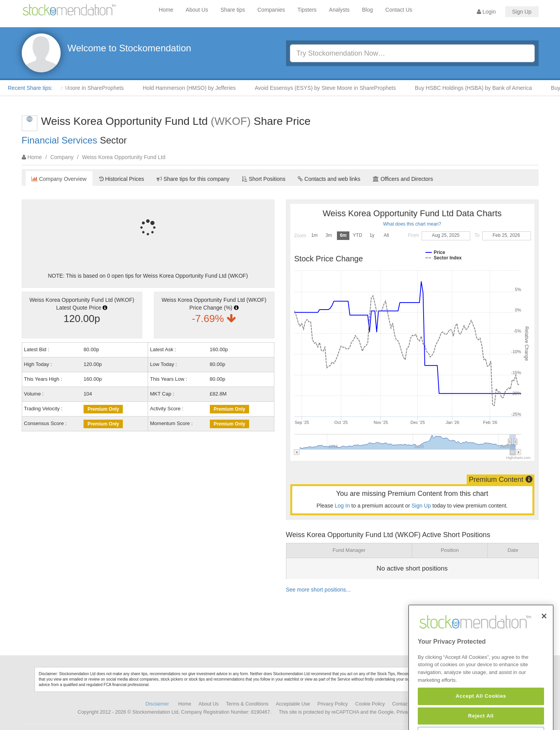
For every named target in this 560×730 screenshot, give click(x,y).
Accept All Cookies (481, 718)
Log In (342, 506)
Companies (271, 10)
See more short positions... (318, 590)
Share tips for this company (193, 179)
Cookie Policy (370, 704)
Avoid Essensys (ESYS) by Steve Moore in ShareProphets (329, 88)
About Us (197, 10)
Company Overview (59, 179)
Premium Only (103, 409)
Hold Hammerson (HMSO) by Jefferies (193, 88)
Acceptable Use (293, 704)
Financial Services (60, 140)
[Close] (544, 638)
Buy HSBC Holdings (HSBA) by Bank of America (477, 88)
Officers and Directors (403, 179)
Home (166, 10)
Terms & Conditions (247, 704)
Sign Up (522, 12)
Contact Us (399, 10)
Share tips (233, 10)
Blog (368, 10)
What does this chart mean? (412, 224)
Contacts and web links (329, 179)
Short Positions (263, 179)
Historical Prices (122, 179)
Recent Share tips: (30, 88)
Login (486, 12)
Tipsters (307, 10)
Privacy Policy (333, 704)
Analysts (339, 10)
